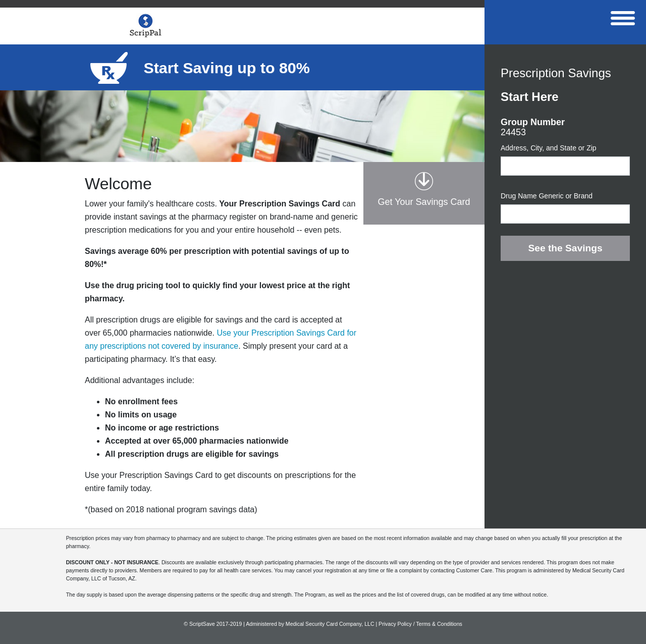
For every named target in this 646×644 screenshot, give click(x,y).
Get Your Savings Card (424, 202)
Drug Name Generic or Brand (547, 196)
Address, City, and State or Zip (549, 148)
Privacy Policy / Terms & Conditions (420, 624)
